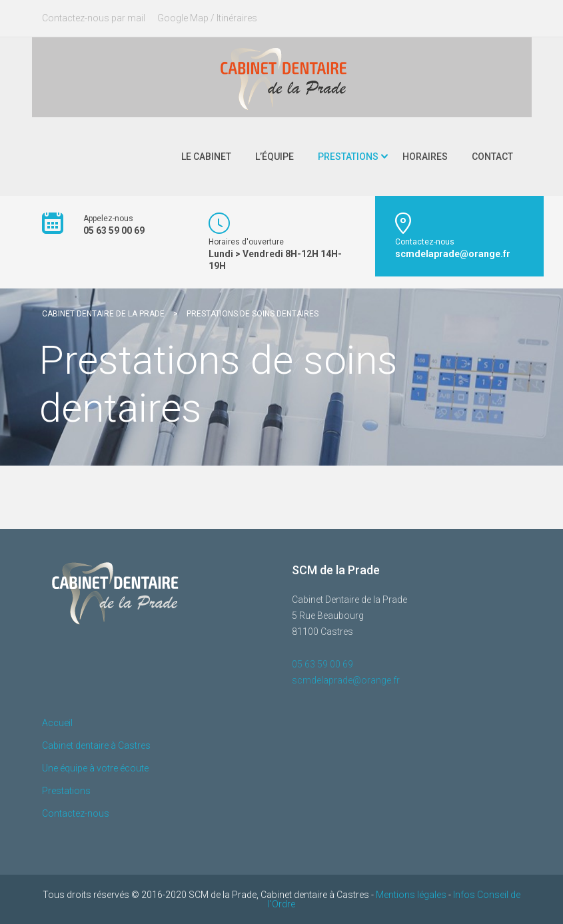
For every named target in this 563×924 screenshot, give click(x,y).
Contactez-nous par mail (94, 18)
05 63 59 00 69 (322, 664)
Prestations (348, 157)
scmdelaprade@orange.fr (346, 680)
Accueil (57, 723)
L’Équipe (275, 157)
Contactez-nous (76, 813)
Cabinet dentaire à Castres (96, 745)
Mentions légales (411, 895)
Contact (492, 157)
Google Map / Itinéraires (207, 18)
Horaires (425, 157)
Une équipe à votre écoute (95, 768)
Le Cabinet (206, 157)
